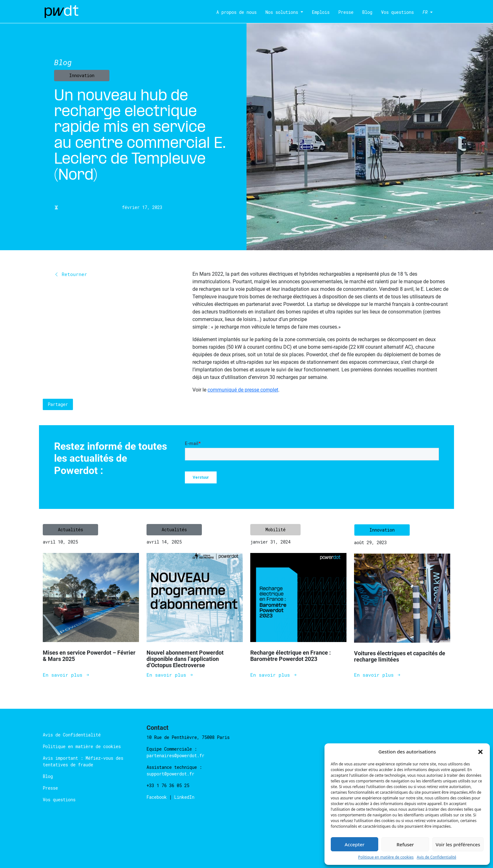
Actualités (70, 530)
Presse (346, 12)
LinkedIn (184, 797)
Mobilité (275, 530)
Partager (58, 404)
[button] (480, 752)
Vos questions (397, 12)
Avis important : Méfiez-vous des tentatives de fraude (83, 761)
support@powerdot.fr (170, 774)
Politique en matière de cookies (386, 857)
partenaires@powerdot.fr (175, 755)
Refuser (405, 844)
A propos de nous (236, 12)
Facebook (158, 797)
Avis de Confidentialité (436, 857)
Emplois (321, 12)
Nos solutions (282, 12)
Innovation (82, 75)
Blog (367, 12)
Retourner (71, 274)
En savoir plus (66, 675)
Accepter (355, 844)
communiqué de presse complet (243, 390)
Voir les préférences (458, 844)
